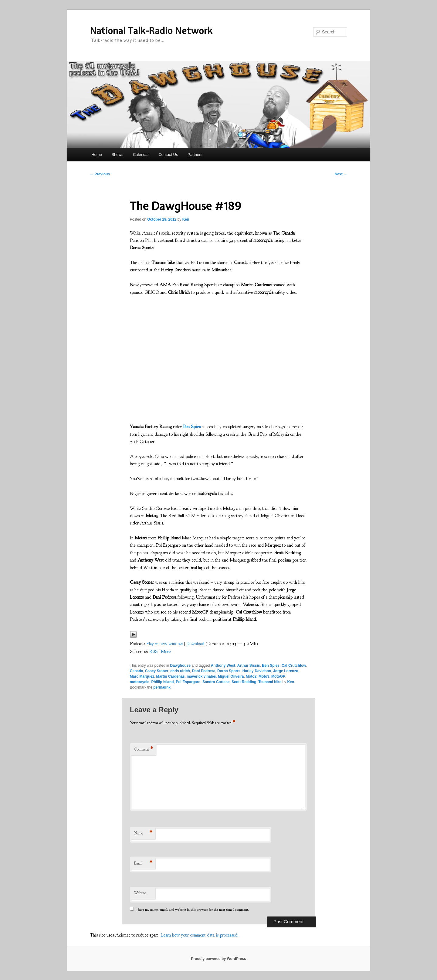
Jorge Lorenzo (286, 671)
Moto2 (251, 676)
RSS (153, 652)
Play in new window (165, 644)
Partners (195, 155)
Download (195, 644)
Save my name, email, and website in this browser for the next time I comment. (193, 910)
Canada (136, 671)
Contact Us (168, 155)
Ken (186, 219)
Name (143, 833)
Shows (117, 155)
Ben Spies (271, 665)
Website (140, 893)
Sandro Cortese (216, 682)
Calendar (141, 155)
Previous (100, 174)
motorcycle (140, 682)
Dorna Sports (229, 671)
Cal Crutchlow (294, 665)
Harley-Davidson (257, 671)
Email (143, 863)
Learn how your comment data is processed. (200, 935)
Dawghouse (180, 665)
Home (97, 155)
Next (341, 174)
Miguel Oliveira (231, 676)
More (166, 652)
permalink (162, 687)
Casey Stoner (157, 671)
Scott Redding (244, 682)
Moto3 (264, 676)
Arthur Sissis (249, 665)
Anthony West (223, 665)
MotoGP (278, 676)
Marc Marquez (142, 676)
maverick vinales (201, 676)
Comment (144, 750)
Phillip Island (163, 682)
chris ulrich (180, 671)
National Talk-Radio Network (151, 31)
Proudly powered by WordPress (218, 959)
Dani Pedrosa (204, 671)
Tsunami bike (270, 682)
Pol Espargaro (188, 682)
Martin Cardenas (171, 676)
